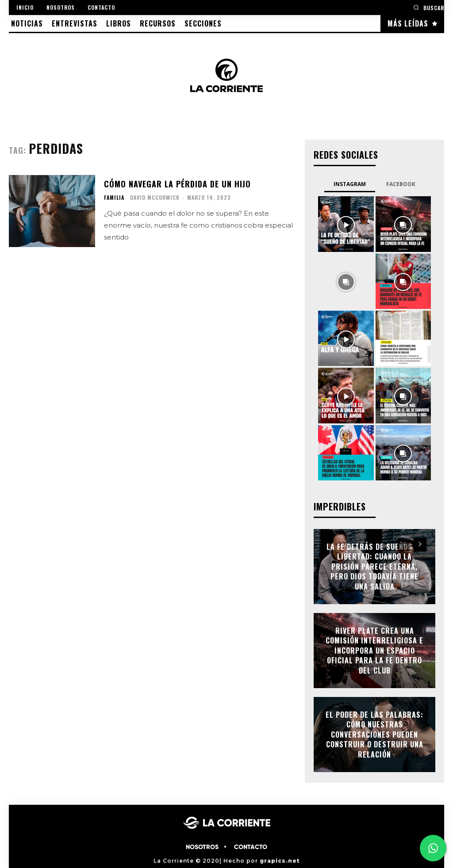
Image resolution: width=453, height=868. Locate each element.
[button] (429, 7)
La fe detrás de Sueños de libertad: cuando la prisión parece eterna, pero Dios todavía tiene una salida (375, 567)
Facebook (401, 184)
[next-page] (420, 544)
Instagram (350, 184)
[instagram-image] (346, 224)
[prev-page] (404, 544)
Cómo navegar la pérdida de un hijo (177, 184)
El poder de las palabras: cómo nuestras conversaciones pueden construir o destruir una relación (374, 735)
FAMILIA (114, 198)
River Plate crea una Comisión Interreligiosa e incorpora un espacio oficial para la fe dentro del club (374, 651)
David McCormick (155, 197)
